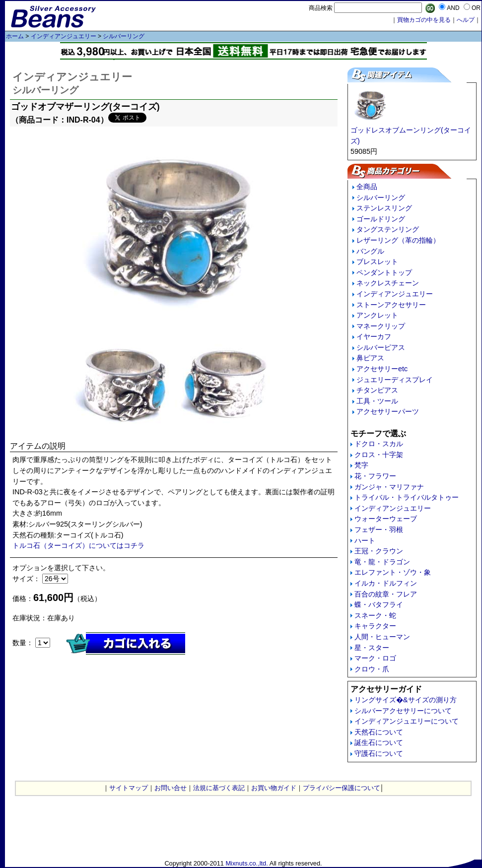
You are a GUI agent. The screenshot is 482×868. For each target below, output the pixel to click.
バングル (370, 251)
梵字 (361, 465)
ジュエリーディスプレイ (395, 380)
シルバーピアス (381, 347)
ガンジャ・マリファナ (389, 487)
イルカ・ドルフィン (386, 583)
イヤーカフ (374, 336)
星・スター (372, 648)
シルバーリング (124, 36)
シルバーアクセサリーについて (403, 711)
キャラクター (375, 626)
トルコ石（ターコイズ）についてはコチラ (78, 545)
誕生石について (379, 742)
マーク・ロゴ (375, 658)
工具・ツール (377, 401)
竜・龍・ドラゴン (382, 562)
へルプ (466, 20)
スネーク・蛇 (375, 615)
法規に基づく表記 (219, 788)
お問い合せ (171, 788)
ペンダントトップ (384, 272)
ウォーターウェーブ (386, 519)
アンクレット (377, 315)
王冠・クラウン (379, 551)
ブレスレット (377, 262)
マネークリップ (381, 326)
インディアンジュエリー (64, 36)
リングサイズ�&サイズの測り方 (406, 700)
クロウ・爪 (372, 669)
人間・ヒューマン (382, 637)
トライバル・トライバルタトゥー (407, 497)
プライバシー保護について (342, 788)
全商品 (367, 187)
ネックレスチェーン (388, 283)
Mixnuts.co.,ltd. (246, 863)
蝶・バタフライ (379, 604)
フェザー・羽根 (379, 530)
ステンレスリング (384, 208)
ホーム (15, 36)
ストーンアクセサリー (391, 305)
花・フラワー (375, 476)
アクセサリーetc (382, 369)
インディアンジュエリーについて (407, 721)
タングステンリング (388, 229)
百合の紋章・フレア (386, 594)
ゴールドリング (381, 219)
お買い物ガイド (274, 788)
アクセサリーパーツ (388, 411)
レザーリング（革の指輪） (398, 240)
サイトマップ (129, 788)
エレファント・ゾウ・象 (393, 572)
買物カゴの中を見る (424, 20)
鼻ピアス (370, 358)
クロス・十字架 (379, 455)
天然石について (379, 732)
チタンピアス (377, 390)
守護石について (379, 753)
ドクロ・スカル (379, 444)
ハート (365, 540)
